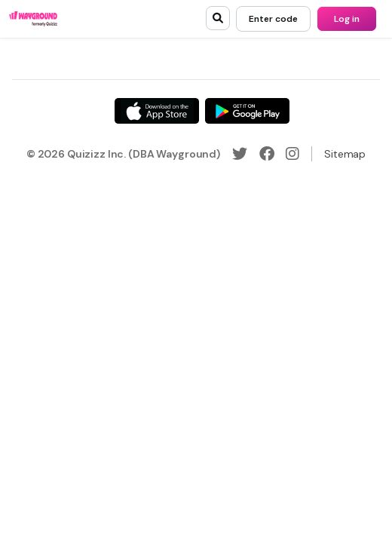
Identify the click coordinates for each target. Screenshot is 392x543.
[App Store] (157, 111)
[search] (218, 18)
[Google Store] (247, 111)
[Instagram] (292, 154)
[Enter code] (273, 19)
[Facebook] (267, 154)
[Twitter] (240, 154)
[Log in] (347, 19)
